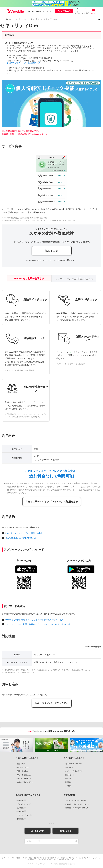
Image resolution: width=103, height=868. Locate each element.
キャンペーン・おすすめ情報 (75, 800)
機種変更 (68, 778)
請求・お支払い (23, 771)
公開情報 (20, 808)
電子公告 (20, 812)
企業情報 (20, 800)
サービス (46, 11)
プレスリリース (23, 804)
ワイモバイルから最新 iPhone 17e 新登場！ (51, 731)
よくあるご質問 (38, 831)
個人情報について (50, 858)
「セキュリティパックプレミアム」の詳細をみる (52, 502)
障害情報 (68, 782)
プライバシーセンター (91, 858)
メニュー (93, 13)
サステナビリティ (24, 815)
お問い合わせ (66, 831)
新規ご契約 (21, 764)
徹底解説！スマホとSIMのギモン (77, 808)
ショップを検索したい (25, 778)
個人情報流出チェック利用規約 (19, 538)
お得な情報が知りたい (25, 782)
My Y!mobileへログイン (73, 764)
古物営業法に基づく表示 (67, 860)
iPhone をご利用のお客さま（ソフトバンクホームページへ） (32, 620)
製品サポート (70, 775)
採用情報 (20, 819)
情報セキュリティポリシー (70, 858)
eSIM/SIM (39, 11)
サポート (52, 11)
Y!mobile (15, 11)
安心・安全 (35, 19)
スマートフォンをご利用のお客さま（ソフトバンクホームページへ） (36, 624)
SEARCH (76, 841)
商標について (20, 858)
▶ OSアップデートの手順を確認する (24, 63)
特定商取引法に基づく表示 (48, 860)
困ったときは (70, 768)
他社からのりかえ (24, 768)
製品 (33, 11)
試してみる (52, 251)
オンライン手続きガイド (74, 771)
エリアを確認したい (24, 775)
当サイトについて (8, 858)
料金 (29, 11)
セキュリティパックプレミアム (52, 703)
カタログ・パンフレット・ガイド (77, 804)
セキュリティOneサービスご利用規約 (22, 533)
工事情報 (68, 786)
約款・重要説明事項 (36, 858)
